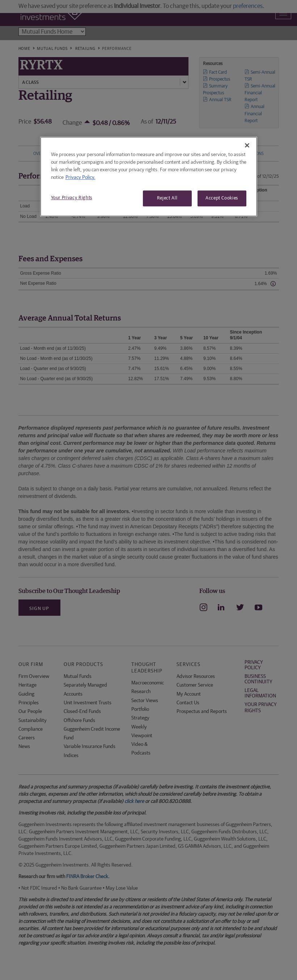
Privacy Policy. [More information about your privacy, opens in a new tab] (80, 177)
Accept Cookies (222, 198)
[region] (149, 177)
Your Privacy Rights (72, 198)
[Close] (247, 145)
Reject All (167, 198)
